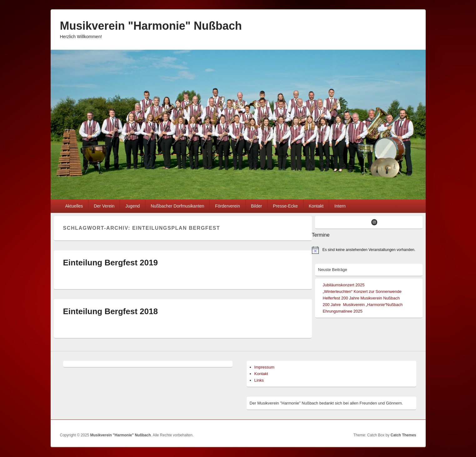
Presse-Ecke (285, 206)
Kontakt (316, 206)
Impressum (264, 367)
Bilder (257, 206)
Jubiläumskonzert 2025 (344, 285)
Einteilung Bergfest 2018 (110, 311)
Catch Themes (403, 435)
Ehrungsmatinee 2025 (343, 311)
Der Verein (104, 206)
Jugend (133, 206)
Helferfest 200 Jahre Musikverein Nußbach (361, 298)
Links (259, 380)
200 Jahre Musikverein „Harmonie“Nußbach (363, 305)
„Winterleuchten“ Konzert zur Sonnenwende (362, 291)
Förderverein (227, 206)
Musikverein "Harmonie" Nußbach (151, 26)
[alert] (367, 250)
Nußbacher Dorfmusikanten (177, 206)
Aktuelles (74, 206)
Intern (340, 206)
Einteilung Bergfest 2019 (110, 263)
